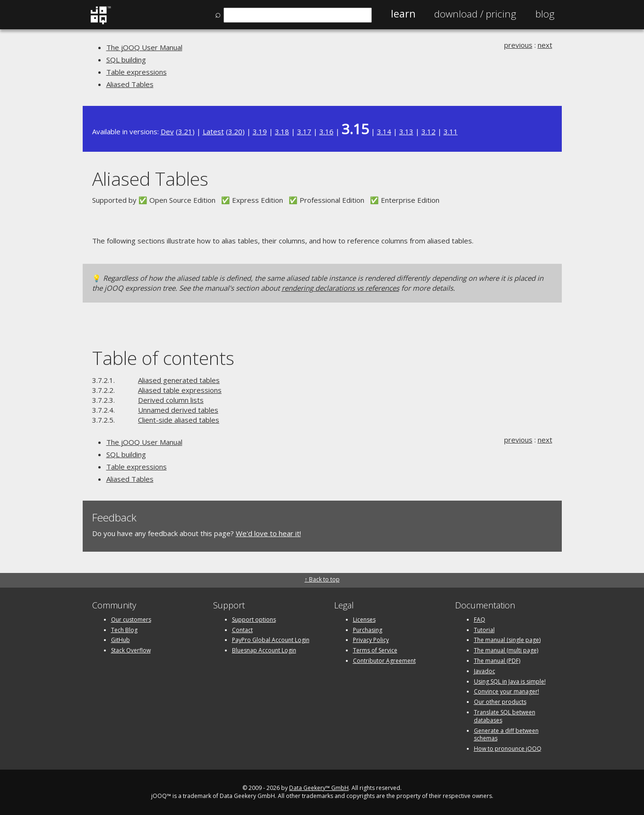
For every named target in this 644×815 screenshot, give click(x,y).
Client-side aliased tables (179, 420)
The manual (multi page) (506, 650)
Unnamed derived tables (178, 410)
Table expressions (137, 72)
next (545, 45)
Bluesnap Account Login (264, 650)
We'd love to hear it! (268, 533)
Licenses (364, 620)
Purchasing (368, 630)
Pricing (475, 14)
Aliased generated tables (179, 380)
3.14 (384, 131)
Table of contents (163, 358)
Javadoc (485, 671)
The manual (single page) (507, 640)
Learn (403, 14)
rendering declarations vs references (340, 288)
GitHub (120, 640)
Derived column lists (171, 400)
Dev (167, 131)
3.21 (185, 131)
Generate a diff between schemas (506, 735)
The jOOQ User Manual (144, 47)
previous (518, 45)
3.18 (282, 131)
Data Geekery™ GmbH (319, 788)
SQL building (126, 60)
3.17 (304, 131)
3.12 (429, 131)
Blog (545, 14)
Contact (242, 630)
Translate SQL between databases (505, 716)
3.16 (326, 131)
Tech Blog (124, 630)
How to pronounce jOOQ (508, 749)
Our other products (500, 702)
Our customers (131, 620)
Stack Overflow (131, 650)
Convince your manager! (507, 691)
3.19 (260, 131)
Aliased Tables (130, 84)
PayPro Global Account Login (271, 640)
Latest (213, 131)
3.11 (451, 131)
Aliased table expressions (180, 390)
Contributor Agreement (384, 661)
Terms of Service (375, 650)
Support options (254, 620)
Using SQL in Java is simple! (510, 681)
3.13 (406, 131)
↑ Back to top (322, 579)
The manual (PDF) (497, 661)
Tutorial (484, 630)
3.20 (235, 131)
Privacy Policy (371, 640)
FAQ (480, 620)
